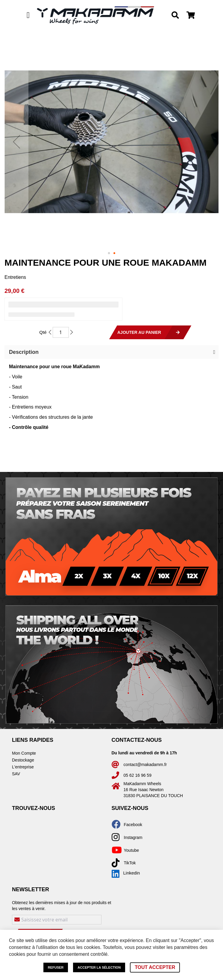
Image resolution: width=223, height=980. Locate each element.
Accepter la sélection (99, 967)
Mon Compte (24, 753)
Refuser (56, 967)
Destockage (23, 760)
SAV (16, 774)
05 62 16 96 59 (138, 775)
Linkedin (126, 873)
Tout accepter (155, 967)
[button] (16, 142)
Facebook (133, 825)
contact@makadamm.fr (145, 765)
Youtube (132, 850)
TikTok (130, 863)
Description (24, 352)
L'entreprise (23, 767)
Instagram (133, 837)
